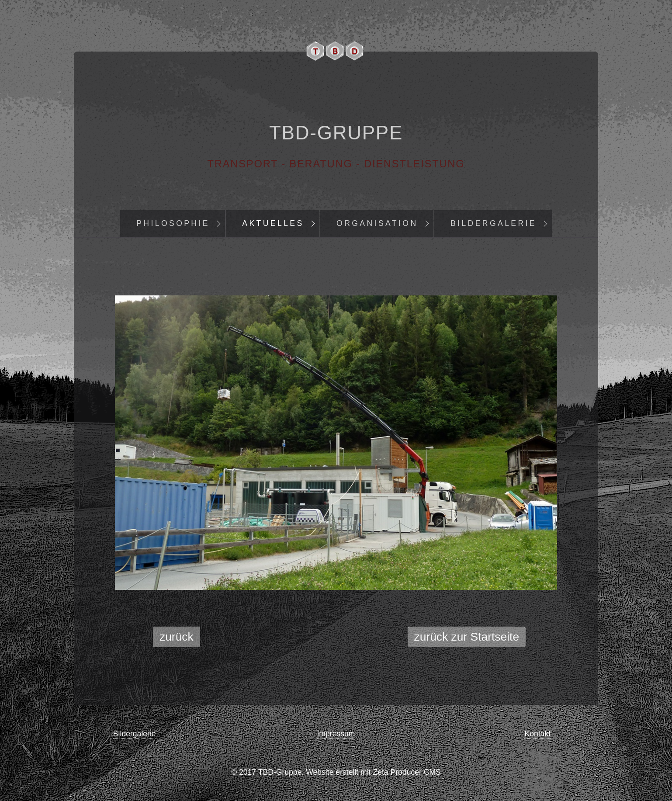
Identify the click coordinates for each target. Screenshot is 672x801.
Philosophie (173, 223)
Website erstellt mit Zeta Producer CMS (373, 772)
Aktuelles (273, 223)
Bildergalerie (494, 223)
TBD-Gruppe (336, 133)
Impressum (336, 734)
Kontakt (537, 734)
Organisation (377, 223)
